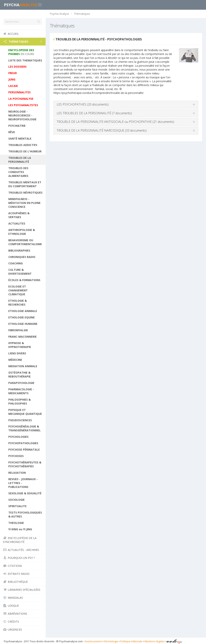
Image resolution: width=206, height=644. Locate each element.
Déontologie (111, 641)
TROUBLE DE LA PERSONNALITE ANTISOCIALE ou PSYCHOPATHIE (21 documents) (115, 122)
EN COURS (21, 52)
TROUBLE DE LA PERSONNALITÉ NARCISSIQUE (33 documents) (102, 130)
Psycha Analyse (59, 14)
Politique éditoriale (131, 641)
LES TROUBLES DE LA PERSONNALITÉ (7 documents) (94, 113)
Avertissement (93, 641)
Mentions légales (155, 641)
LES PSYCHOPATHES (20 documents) (83, 104)
